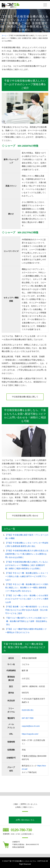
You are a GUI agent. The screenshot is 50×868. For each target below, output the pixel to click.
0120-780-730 (21, 830)
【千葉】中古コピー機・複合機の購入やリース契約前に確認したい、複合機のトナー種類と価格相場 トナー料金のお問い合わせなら (27, 588)
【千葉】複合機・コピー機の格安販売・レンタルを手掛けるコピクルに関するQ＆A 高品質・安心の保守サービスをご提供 (27, 610)
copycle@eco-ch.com (31, 726)
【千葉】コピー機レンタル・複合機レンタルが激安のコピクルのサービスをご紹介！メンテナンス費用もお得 (27, 599)
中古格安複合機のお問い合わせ (25, 516)
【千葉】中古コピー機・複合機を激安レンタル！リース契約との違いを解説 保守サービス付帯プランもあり (27, 576)
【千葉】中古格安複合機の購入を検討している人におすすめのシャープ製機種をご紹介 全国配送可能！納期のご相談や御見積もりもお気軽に (27, 565)
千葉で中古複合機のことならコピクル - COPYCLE (27, 861)
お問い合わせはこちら (25, 820)
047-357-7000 (28, 718)
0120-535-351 (28, 710)
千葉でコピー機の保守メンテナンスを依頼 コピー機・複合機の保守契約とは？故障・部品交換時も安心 (27, 621)
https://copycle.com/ (30, 734)
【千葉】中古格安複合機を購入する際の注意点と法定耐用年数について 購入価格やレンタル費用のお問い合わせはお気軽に (27, 554)
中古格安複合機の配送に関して (25, 397)
